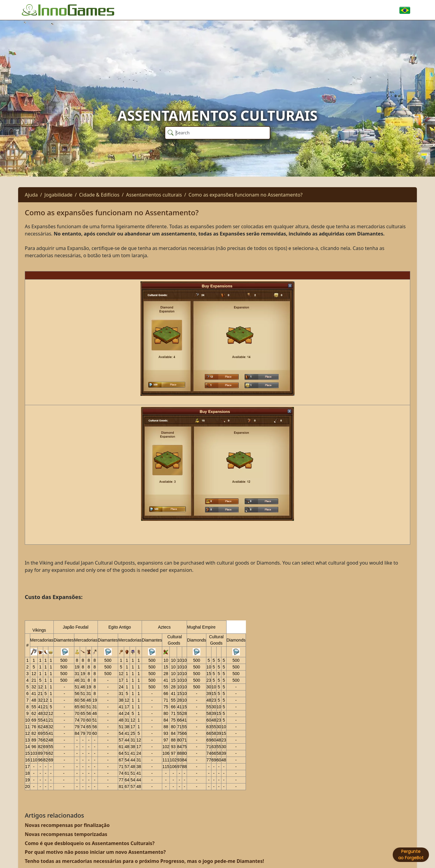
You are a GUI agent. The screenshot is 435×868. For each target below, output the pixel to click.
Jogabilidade (58, 195)
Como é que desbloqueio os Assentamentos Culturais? (90, 843)
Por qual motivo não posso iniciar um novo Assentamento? (95, 852)
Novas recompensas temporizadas (66, 834)
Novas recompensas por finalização (67, 825)
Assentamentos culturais (154, 195)
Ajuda (31, 195)
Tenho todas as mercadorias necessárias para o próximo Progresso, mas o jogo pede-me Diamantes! (144, 861)
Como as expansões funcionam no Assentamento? (245, 195)
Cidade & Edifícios (99, 195)
